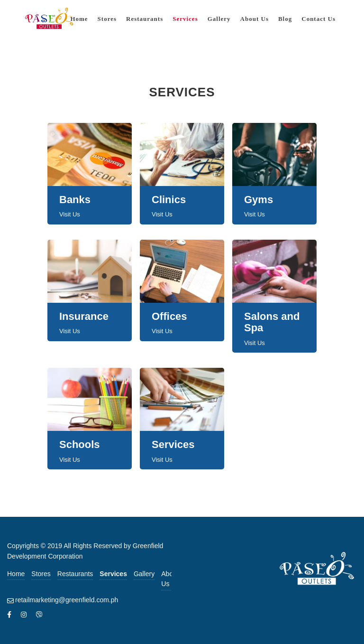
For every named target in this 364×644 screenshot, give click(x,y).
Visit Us (70, 214)
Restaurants (75, 574)
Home (16, 574)
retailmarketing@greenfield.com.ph (67, 600)
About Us (170, 579)
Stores (41, 574)
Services (113, 574)
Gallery (144, 574)
